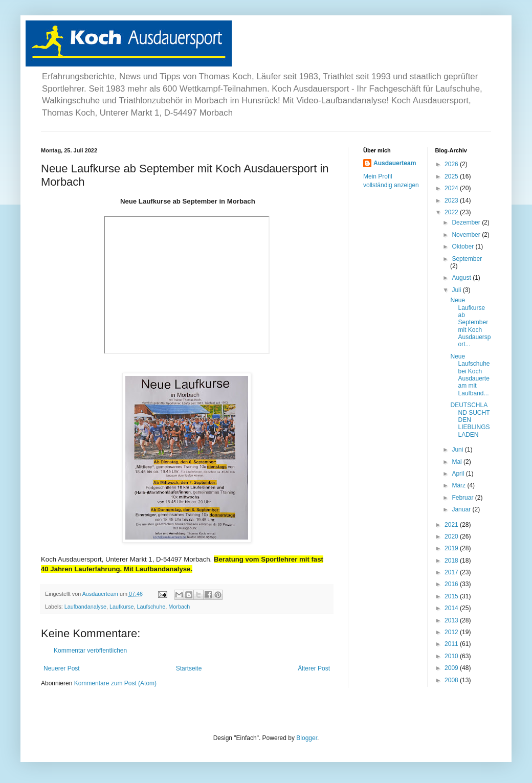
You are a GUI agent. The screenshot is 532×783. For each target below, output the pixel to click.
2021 (452, 525)
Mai (458, 462)
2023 (452, 200)
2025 (452, 176)
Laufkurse (121, 607)
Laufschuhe (151, 607)
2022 (452, 212)
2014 (452, 608)
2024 (452, 188)
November (467, 235)
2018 (452, 561)
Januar (462, 509)
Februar (463, 498)
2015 (452, 596)
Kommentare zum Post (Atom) (115, 683)
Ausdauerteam (395, 163)
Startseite (189, 668)
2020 (452, 536)
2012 (452, 632)
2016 (452, 584)
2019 (452, 548)
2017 (452, 572)
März (459, 485)
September (467, 259)
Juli (457, 290)
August (462, 278)
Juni (458, 450)
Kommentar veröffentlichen (90, 651)
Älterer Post (314, 668)
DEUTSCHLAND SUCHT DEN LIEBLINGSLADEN (470, 420)
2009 (452, 668)
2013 (452, 620)
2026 (452, 164)
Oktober (463, 247)
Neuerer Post (62, 668)
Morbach (179, 607)
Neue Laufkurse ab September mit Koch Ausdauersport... (470, 322)
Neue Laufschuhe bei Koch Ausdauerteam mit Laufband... (470, 375)
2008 (452, 680)
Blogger (307, 738)
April (459, 474)
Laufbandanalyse (85, 607)
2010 (452, 656)
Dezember (467, 222)
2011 (452, 644)
